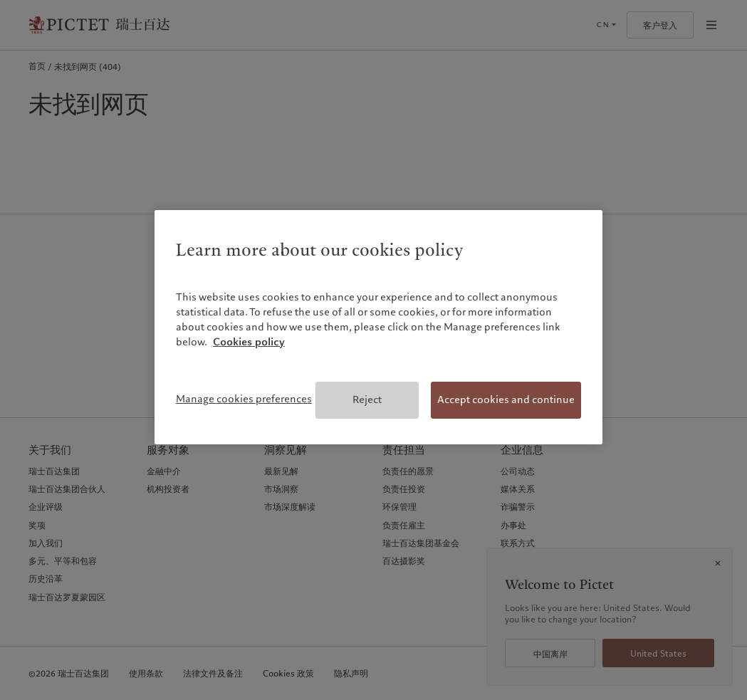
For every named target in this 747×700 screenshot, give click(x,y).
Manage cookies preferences (244, 399)
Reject (367, 399)
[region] (378, 327)
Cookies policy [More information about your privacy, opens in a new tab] (249, 342)
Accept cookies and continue (506, 399)
